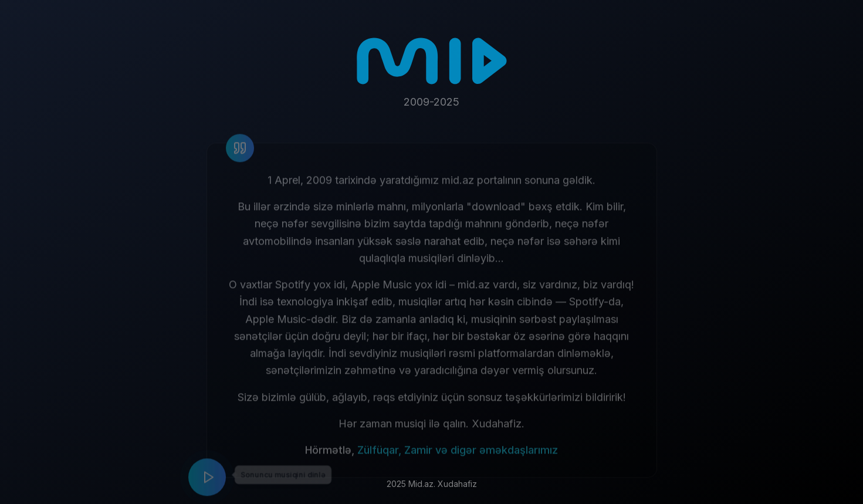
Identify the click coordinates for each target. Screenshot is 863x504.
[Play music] (207, 482)
